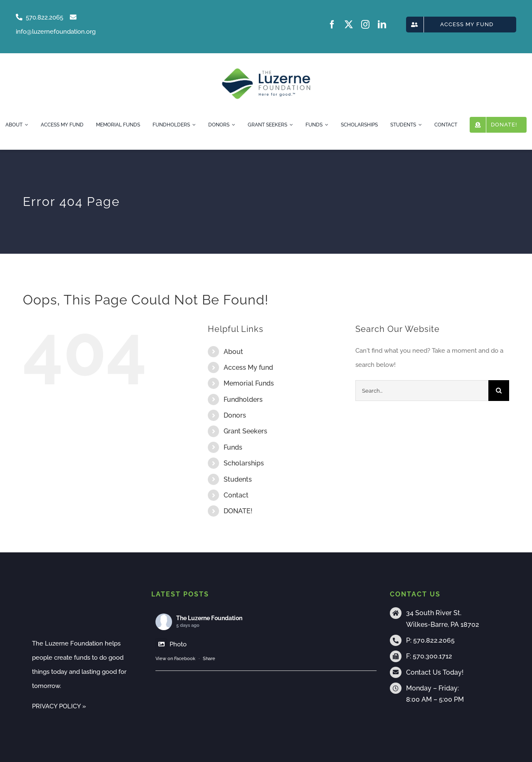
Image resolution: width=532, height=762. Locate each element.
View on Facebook (175, 659)
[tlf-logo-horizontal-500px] (266, 71)
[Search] (499, 391)
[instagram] (365, 25)
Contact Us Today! (435, 672)
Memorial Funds (249, 383)
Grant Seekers (245, 431)
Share (209, 659)
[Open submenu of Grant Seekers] (290, 125)
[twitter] (349, 25)
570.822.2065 (434, 640)
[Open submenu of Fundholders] (193, 125)
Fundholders (243, 400)
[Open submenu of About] (25, 125)
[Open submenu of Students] (419, 125)
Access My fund (248, 367)
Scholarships (244, 463)
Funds (233, 447)
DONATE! (238, 511)
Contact (236, 495)
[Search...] (422, 391)
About (233, 352)
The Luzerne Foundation (209, 618)
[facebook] (332, 25)
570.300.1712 (432, 656)
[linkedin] (382, 25)
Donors (235, 415)
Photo (171, 644)
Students (238, 479)
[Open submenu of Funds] (325, 125)
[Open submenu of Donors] (232, 125)
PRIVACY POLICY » (59, 706)
